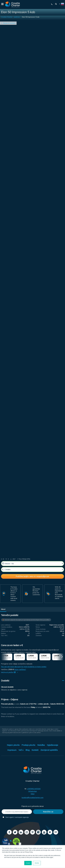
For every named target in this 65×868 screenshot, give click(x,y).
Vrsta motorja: (41, 629)
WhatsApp (32, 791)
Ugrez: (3, 629)
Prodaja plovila (28, 745)
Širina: (38, 627)
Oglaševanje (52, 745)
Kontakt (35, 750)
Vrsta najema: (41, 625)
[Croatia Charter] (13, 5)
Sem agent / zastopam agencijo (16, 817)
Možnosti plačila (10, 672)
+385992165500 (34, 789)
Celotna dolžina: (7, 627)
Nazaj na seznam (9, 23)
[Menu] (2, 5)
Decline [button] (37, 863)
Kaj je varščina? (20, 669)
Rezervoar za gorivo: (8, 631)
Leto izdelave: (6, 625)
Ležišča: (38, 633)
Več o (21, 750)
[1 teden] (32, 569)
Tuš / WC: (4, 635)
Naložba (41, 745)
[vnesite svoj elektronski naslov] (17, 812)
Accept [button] (28, 863)
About (3, 609)
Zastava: (39, 635)
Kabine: (4, 633)
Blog (28, 750)
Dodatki (5, 681)
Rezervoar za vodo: (43, 631)
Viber (33, 794)
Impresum (12, 750)
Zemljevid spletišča (49, 750)
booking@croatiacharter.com (33, 797)
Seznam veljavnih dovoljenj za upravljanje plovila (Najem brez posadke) (27, 620)
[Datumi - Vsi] (32, 564)
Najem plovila (13, 745)
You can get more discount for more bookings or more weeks (24, 667)
